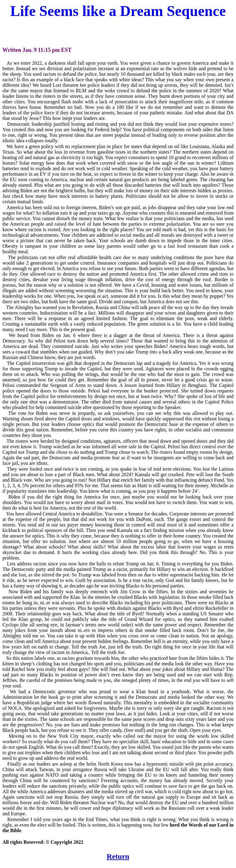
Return (118, 856)
